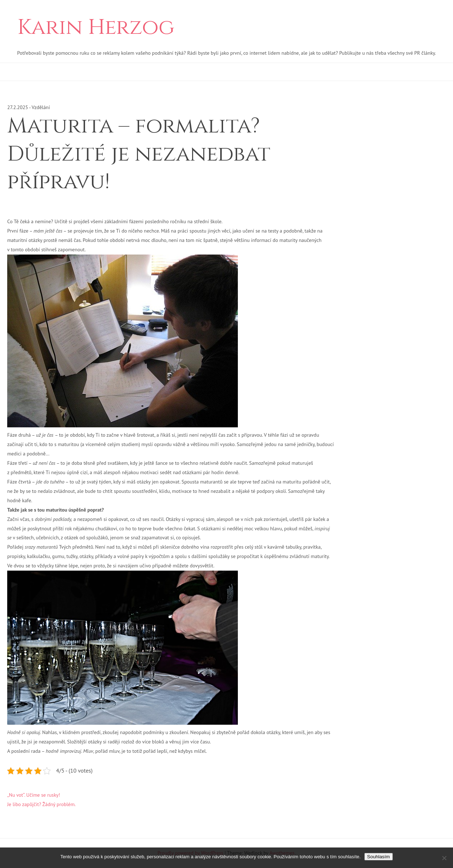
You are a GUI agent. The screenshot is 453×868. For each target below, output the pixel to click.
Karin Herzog (96, 28)
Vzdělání (41, 107)
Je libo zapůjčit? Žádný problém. (41, 804)
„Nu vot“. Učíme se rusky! (34, 795)
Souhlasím (379, 857)
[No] (444, 858)
